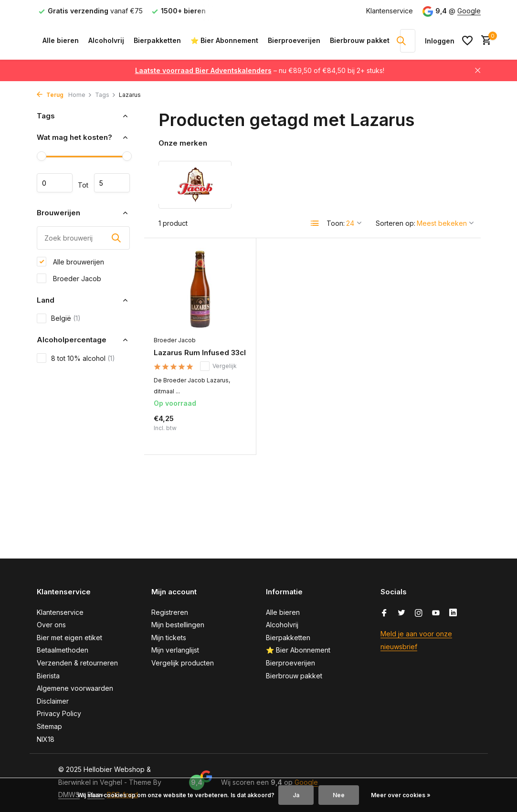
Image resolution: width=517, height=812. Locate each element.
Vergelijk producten (183, 663)
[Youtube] (436, 613)
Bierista (48, 676)
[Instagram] (419, 613)
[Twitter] (401, 613)
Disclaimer (53, 701)
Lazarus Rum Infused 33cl (200, 353)
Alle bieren (61, 40)
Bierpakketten (157, 40)
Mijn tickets (169, 638)
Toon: (336, 223)
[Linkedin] (453, 613)
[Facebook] (384, 613)
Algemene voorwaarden (75, 688)
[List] (315, 223)
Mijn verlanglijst (175, 650)
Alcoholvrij (106, 40)
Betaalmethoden (63, 650)
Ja (296, 795)
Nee (339, 795)
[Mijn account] (440, 41)
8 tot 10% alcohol (76, 358)
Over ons (51, 625)
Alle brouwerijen (70, 262)
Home (80, 95)
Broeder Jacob (69, 278)
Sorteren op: (396, 223)
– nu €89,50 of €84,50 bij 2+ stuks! (260, 70)
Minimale (55, 183)
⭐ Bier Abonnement (224, 40)
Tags (106, 95)
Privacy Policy (59, 713)
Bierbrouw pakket (360, 40)
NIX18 (46, 739)
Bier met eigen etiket (69, 638)
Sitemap (49, 726)
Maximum (112, 183)
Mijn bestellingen (178, 625)
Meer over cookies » (401, 795)
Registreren (170, 612)
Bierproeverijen (294, 40)
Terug (50, 95)
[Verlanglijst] (467, 41)
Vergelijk (218, 366)
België (59, 318)
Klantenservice (390, 11)
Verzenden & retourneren (77, 663)
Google (469, 11)
